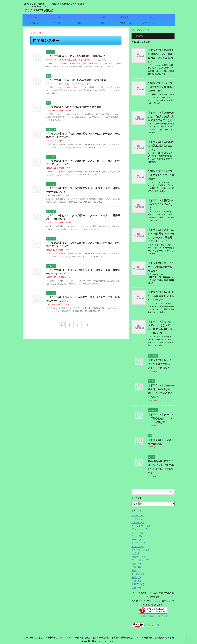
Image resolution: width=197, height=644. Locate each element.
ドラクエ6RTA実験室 (39, 10)
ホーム (34, 17)
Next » (85, 328)
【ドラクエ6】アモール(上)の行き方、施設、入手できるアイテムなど (161, 112)
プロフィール (126, 23)
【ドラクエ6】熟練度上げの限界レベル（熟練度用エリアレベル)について (161, 54)
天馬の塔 (100, 60)
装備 (103, 23)
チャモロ (72, 84)
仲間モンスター (89, 60)
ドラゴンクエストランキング (153, 584)
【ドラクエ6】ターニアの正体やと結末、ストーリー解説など (161, 391)
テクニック (34, 23)
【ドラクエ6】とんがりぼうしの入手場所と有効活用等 (74, 80)
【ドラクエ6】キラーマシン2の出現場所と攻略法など (74, 56)
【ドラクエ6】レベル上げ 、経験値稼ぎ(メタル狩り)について (161, 276)
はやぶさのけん (65, 60)
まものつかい (77, 60)
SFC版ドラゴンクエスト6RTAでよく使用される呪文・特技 (160, 83)
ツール (149, 17)
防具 (80, 23)
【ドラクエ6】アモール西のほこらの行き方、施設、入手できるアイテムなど (161, 366)
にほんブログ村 (146, 594)
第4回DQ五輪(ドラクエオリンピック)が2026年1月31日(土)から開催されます (160, 438)
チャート (57, 17)
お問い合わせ (149, 23)
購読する (139, 35)
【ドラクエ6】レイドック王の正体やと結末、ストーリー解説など (161, 340)
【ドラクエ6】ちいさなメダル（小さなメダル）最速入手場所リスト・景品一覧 (161, 306)
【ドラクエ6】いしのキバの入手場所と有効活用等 (72, 108)
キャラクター (57, 23)
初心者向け (126, 17)
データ (80, 17)
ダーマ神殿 (63, 84)
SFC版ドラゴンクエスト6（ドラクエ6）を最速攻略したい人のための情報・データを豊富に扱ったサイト (98, 631)
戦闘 (103, 17)
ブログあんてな (139, 29)
